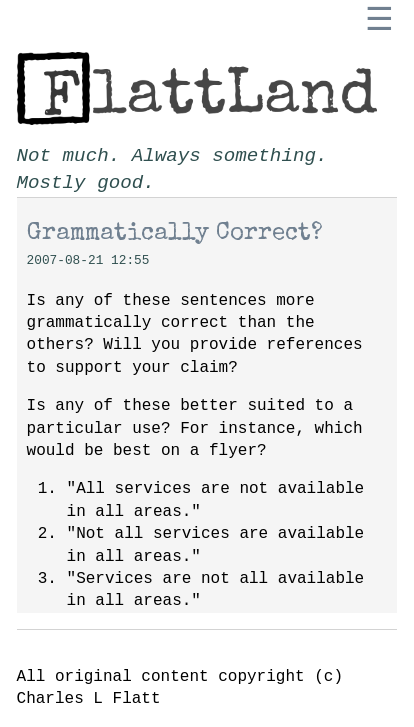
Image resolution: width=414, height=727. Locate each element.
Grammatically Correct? (175, 234)
